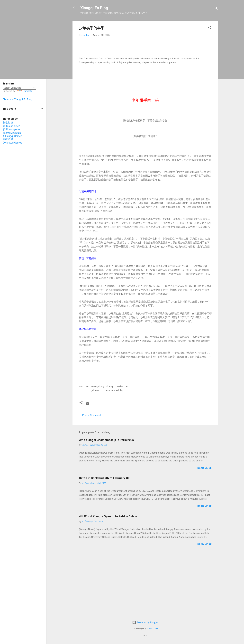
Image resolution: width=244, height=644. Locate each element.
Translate (24, 91)
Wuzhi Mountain (12, 133)
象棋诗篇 (8, 139)
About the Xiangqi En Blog (17, 99)
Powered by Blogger (145, 623)
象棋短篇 (8, 123)
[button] (210, 28)
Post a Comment (92, 415)
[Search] (216, 9)
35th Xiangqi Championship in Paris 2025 (106, 440)
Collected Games (12, 143)
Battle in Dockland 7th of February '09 (104, 478)
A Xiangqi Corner (12, 136)
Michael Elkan (152, 629)
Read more (204, 468)
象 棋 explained (11, 126)
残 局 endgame (11, 130)
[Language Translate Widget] (19, 88)
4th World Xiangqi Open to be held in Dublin (108, 516)
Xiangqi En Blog (94, 8)
